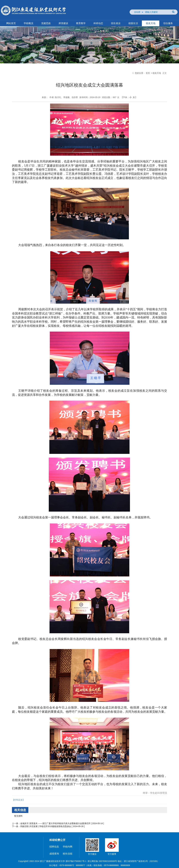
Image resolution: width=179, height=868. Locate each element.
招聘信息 (54, 847)
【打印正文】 (18, 800)
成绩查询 (54, 854)
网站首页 (11, 23)
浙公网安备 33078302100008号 (102, 861)
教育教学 (81, 23)
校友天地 (151, 23)
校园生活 (133, 23)
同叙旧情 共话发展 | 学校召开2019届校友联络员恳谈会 (46, 826)
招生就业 (116, 23)
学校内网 (68, 847)
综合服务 (168, 23)
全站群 (137, 12)
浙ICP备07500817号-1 (76, 861)
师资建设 (63, 23)
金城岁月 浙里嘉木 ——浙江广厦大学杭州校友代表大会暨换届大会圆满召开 (55, 823)
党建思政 (46, 23)
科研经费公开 (57, 840)
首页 (148, 73)
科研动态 (98, 23)
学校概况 (28, 23)
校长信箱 (68, 854)
